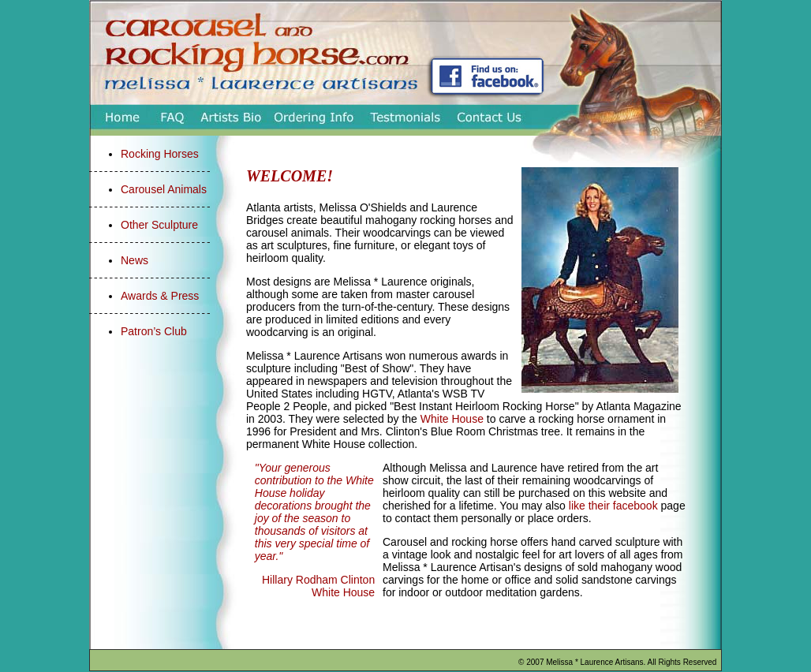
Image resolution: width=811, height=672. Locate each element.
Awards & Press (160, 296)
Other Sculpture (159, 225)
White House (452, 419)
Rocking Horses (160, 154)
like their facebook (613, 506)
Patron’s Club (154, 331)
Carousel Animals (164, 189)
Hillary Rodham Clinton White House (318, 586)
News (135, 260)
